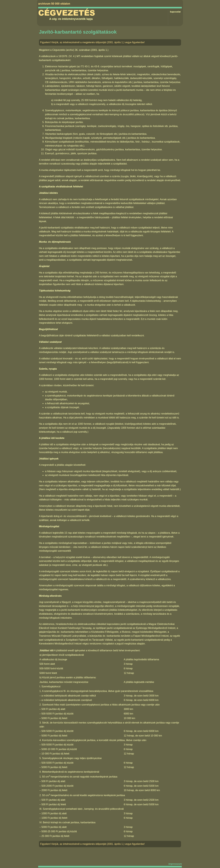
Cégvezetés (67, 13)
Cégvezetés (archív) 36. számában (71, 50)
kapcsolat (175, 12)
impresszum (175, 864)
